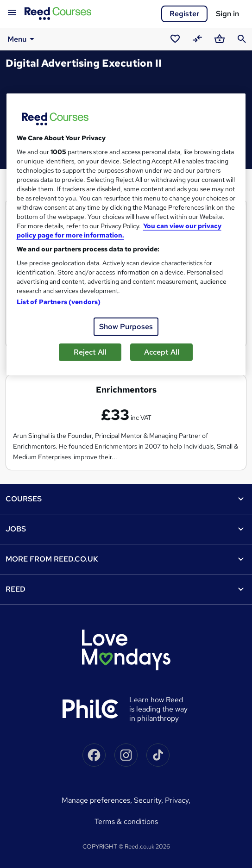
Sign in (227, 14)
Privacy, (178, 800)
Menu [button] (22, 39)
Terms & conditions (126, 821)
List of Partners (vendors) (59, 302)
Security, (149, 800)
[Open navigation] (12, 13)
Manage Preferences (96, 800)
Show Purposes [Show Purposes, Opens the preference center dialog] (126, 327)
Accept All (162, 352)
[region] (126, 234)
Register (184, 14)
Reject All (90, 352)
